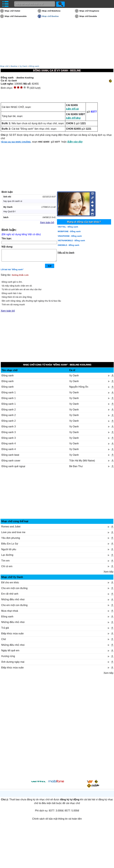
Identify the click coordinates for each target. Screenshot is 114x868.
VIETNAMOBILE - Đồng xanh (71, 241)
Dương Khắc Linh (20, 277)
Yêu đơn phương (11, 540)
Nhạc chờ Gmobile (88, 16)
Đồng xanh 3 (9, 429)
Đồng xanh (34, 66)
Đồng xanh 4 (9, 446)
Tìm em (5, 563)
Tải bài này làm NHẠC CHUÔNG (16, 142)
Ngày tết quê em (10, 653)
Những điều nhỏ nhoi (13, 602)
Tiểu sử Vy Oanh (66, 253)
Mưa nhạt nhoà (10, 613)
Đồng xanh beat (10, 457)
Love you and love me (13, 535)
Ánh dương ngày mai (13, 664)
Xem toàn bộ (47, 222)
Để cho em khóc (10, 585)
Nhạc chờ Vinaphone (89, 11)
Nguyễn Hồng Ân (79, 389)
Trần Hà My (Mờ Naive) (82, 463)
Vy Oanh (23, 66)
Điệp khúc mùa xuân (12, 636)
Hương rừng (8, 658)
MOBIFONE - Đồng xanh (69, 231)
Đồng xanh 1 (9, 395)
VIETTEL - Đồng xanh (68, 227)
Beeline (14, 66)
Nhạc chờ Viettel (12, 11)
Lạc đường (7, 557)
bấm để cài (72, 109)
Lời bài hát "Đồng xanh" (12, 272)
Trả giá (5, 630)
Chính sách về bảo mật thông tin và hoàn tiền (57, 821)
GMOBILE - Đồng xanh (68, 245)
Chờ (4, 642)
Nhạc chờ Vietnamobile (16, 16)
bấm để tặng (73, 118)
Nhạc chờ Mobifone (51, 11)
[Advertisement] (57, 497)
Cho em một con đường (14, 591)
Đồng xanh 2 (9, 412)
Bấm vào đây (75, 142)
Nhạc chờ (4, 66)
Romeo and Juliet (11, 529)
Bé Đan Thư (76, 469)
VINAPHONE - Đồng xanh (70, 236)
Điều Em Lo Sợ (10, 546)
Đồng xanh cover (11, 463)
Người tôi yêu (9, 552)
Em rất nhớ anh (10, 596)
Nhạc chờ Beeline (50, 16)
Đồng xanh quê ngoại (13, 469)
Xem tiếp (108, 574)
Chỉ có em (7, 569)
